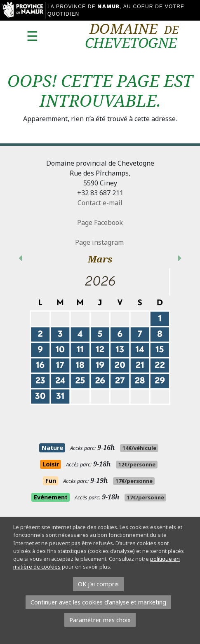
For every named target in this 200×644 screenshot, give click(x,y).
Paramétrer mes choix (100, 620)
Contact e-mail (100, 203)
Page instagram (100, 242)
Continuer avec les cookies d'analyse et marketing (98, 602)
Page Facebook (100, 222)
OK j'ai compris (98, 584)
